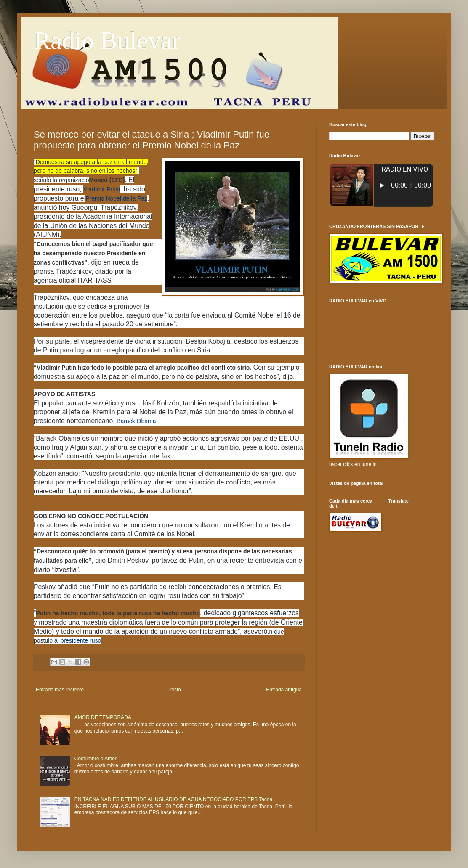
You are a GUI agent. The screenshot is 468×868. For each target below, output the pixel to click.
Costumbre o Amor (96, 759)
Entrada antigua (284, 690)
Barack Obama (136, 421)
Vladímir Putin (102, 189)
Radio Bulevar (107, 40)
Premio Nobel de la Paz (116, 198)
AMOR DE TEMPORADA (103, 717)
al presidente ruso (78, 640)
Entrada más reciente (60, 690)
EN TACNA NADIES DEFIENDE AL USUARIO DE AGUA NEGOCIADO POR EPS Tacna (173, 799)
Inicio (175, 690)
